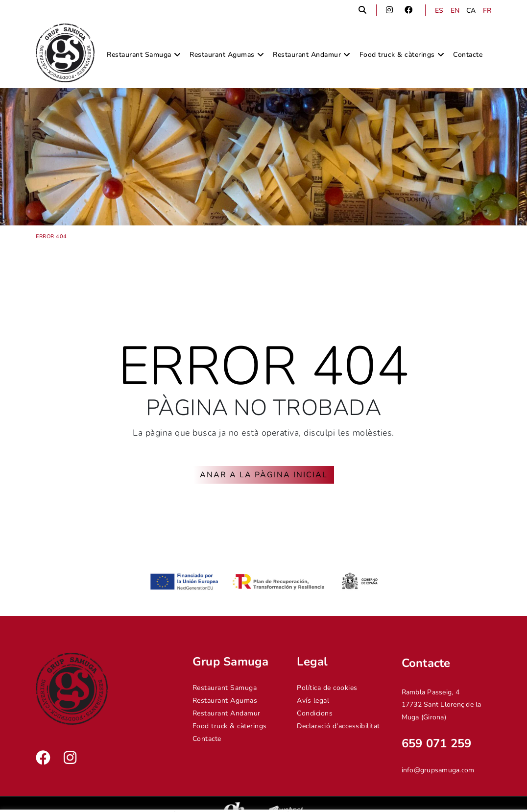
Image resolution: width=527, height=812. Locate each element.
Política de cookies (327, 688)
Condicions (315, 713)
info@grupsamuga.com (438, 770)
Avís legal (313, 701)
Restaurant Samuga (225, 688)
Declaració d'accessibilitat (338, 726)
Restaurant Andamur (227, 713)
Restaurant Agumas (225, 701)
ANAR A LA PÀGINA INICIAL (264, 475)
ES (439, 11)
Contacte (207, 739)
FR (487, 11)
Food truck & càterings (230, 726)
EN (455, 11)
